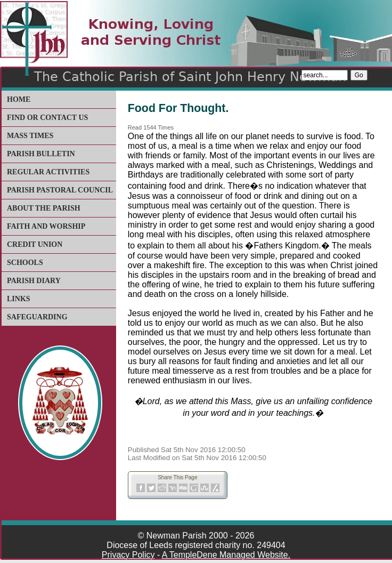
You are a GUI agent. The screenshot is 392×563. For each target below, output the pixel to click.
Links (19, 299)
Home (19, 99)
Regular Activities (48, 172)
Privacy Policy (128, 555)
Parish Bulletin (41, 154)
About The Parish (44, 208)
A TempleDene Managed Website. (226, 555)
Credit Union (35, 244)
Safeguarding (37, 317)
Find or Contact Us (47, 118)
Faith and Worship (46, 226)
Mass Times (30, 136)
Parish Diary (34, 281)
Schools (25, 263)
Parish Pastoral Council (60, 190)
